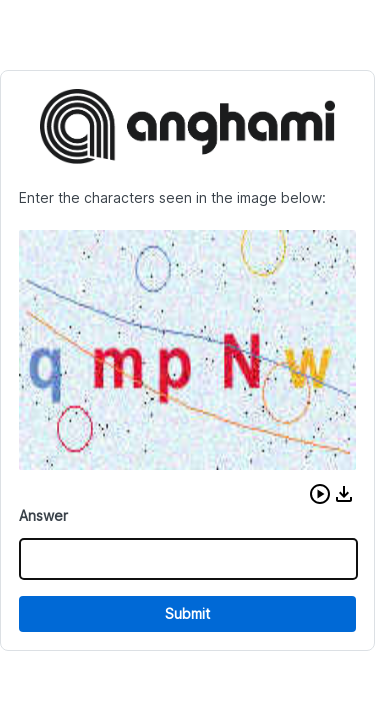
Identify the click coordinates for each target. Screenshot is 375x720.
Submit (187, 613)
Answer (43, 515)
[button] (320, 494)
